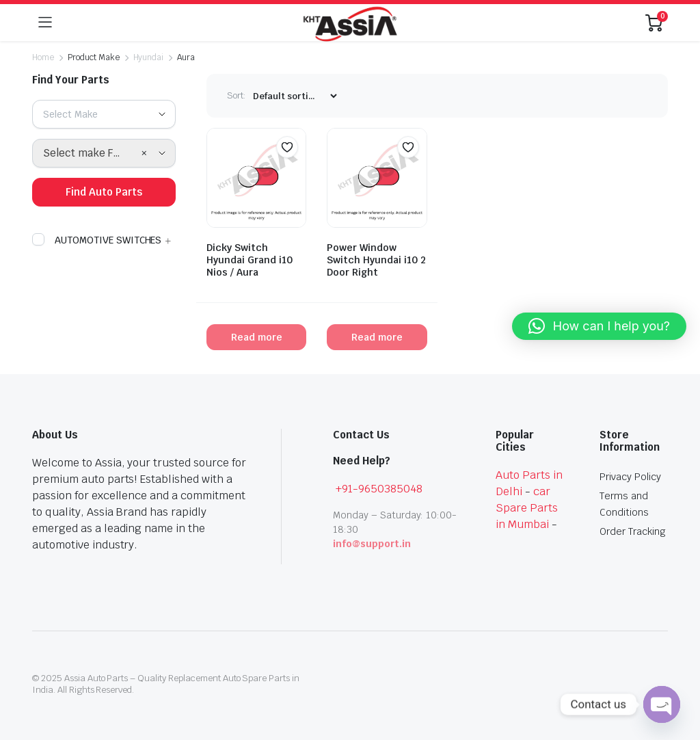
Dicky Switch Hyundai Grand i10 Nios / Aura (250, 260)
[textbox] (76, 114)
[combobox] (104, 114)
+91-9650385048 (379, 489)
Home (43, 57)
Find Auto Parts (104, 192)
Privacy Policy (630, 477)
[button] (287, 147)
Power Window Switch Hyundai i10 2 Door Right (376, 260)
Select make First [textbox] (87, 153)
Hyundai (149, 57)
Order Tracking (633, 531)
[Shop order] (295, 96)
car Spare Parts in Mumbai (527, 508)
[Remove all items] (144, 153)
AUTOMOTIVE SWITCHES (97, 240)
